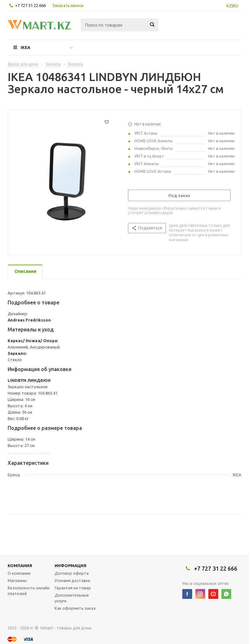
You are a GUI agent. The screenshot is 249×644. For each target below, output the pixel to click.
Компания (20, 566)
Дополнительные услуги (72, 598)
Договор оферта (72, 573)
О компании (19, 573)
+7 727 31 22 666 (30, 5)
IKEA (25, 47)
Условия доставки (72, 580)
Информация (71, 566)
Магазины (17, 580)
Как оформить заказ (75, 608)
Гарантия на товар (73, 588)
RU (236, 6)
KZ (229, 6)
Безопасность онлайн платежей (29, 591)
